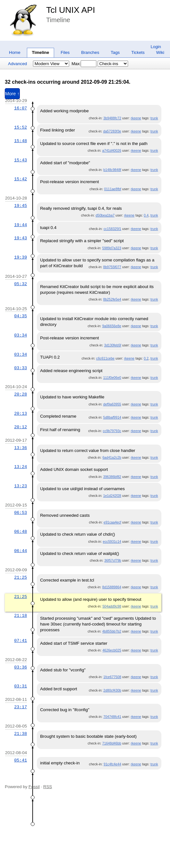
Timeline (41, 52)
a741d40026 (112, 150)
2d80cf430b (112, 690)
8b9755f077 (112, 267)
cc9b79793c (112, 431)
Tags (115, 52)
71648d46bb (112, 743)
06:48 (20, 532)
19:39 (20, 257)
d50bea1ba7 (105, 215)
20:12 (20, 427)
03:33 (20, 368)
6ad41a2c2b (112, 457)
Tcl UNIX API (71, 10)
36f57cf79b (113, 560)
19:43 (20, 238)
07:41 (20, 641)
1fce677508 (112, 677)
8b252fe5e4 (112, 299)
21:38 (20, 734)
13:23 (20, 486)
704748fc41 (112, 717)
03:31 (20, 686)
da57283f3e (112, 131)
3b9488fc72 (112, 118)
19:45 (20, 206)
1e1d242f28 (112, 496)
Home (15, 52)
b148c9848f (112, 170)
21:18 (20, 616)
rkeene (136, 118)
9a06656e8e (112, 326)
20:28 (20, 394)
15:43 (20, 160)
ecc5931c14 (112, 541)
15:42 (20, 179)
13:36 (20, 448)
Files (65, 52)
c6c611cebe (105, 358)
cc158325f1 (112, 229)
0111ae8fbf (113, 189)
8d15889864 (112, 587)
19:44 (20, 225)
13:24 (20, 467)
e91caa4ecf (112, 522)
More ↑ (12, 94)
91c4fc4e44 (112, 764)
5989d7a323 (112, 248)
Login (156, 47)
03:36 (20, 667)
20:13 (20, 413)
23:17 (20, 707)
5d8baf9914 (112, 417)
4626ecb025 (112, 650)
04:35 (20, 316)
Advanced (17, 64)
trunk (154, 118)
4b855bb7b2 (112, 631)
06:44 (20, 551)
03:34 (20, 335)
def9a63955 (112, 404)
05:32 (20, 284)
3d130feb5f (113, 345)
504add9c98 (112, 606)
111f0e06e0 (112, 378)
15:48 (20, 141)
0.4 (146, 215)
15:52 (20, 127)
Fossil (34, 787)
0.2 (146, 358)
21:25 (20, 577)
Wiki (160, 52)
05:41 (20, 760)
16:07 (20, 108)
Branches (90, 52)
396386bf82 (112, 477)
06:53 (20, 513)
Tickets (138, 52)
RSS (48, 787)
